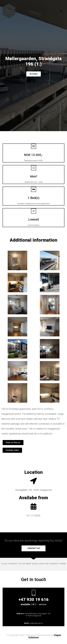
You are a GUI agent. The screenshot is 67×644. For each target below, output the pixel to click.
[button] (13, 443)
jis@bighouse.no (36, 623)
